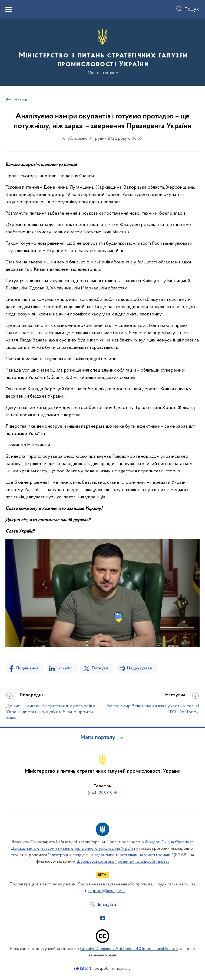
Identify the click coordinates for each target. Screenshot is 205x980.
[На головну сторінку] (102, 52)
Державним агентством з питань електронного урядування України (73, 849)
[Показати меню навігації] (9, 9)
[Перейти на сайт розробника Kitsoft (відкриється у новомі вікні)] (83, 968)
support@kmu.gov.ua (107, 891)
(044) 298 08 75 (103, 793)
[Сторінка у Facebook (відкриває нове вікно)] (102, 918)
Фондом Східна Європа (167, 842)
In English (107, 905)
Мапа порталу (98, 738)
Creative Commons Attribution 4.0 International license (129, 949)
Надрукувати (140, 668)
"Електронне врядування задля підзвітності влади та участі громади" (110, 855)
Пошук (192, 9)
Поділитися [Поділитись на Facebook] (27, 668)
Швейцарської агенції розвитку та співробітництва (123, 862)
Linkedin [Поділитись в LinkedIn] (65, 668)
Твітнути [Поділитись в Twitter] (100, 668)
